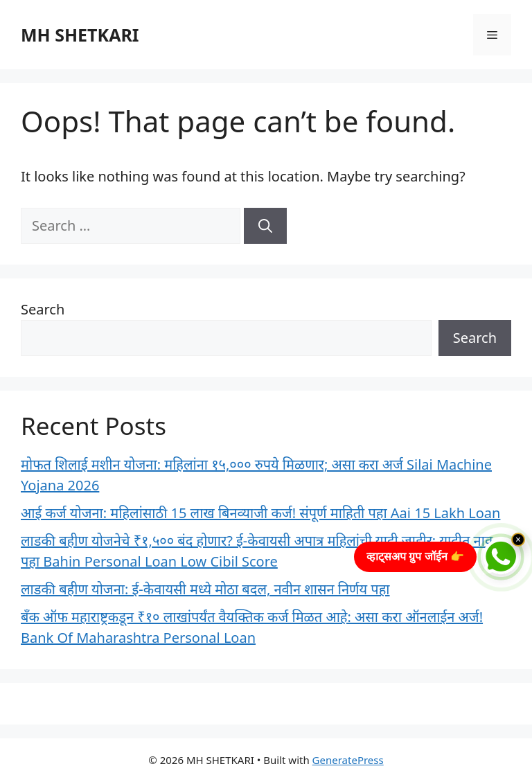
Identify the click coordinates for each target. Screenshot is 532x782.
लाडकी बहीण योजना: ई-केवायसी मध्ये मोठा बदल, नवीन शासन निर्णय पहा (205, 589)
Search (43, 309)
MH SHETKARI (80, 35)
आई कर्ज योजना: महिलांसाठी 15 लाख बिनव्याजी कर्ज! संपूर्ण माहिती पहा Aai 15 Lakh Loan (260, 513)
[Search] (265, 226)
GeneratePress (348, 760)
